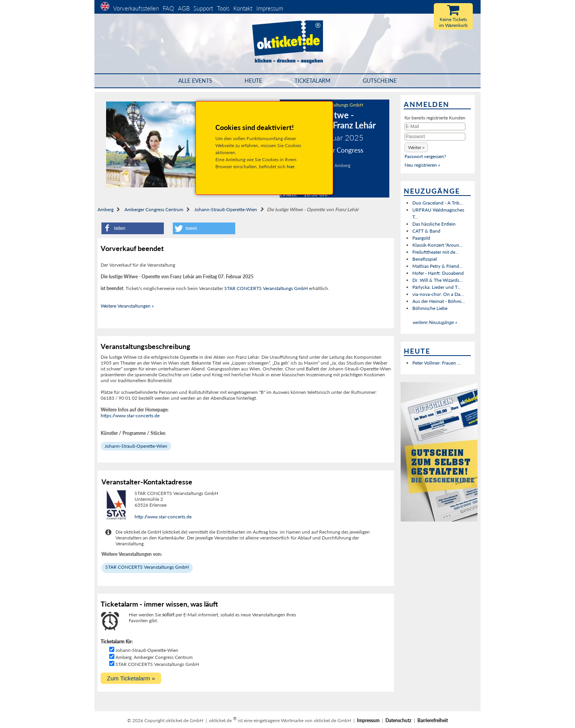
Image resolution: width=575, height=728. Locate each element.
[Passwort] (435, 137)
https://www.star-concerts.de (130, 416)
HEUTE (253, 81)
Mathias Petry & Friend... (437, 266)
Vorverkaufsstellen (136, 8)
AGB (184, 8)
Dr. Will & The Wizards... (437, 280)
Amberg (106, 209)
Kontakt (243, 8)
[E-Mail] (435, 126)
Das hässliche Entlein (434, 224)
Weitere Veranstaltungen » (127, 306)
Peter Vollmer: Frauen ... (437, 363)
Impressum (270, 8)
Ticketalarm (312, 81)
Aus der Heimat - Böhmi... (439, 301)
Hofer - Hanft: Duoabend (438, 273)
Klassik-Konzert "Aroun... (437, 245)
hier (291, 166)
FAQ (168, 8)
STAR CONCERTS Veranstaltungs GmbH (266, 288)
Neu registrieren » (422, 165)
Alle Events (195, 81)
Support (203, 8)
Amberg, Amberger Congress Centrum (154, 657)
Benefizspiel (425, 259)
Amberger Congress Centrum (154, 209)
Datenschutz (398, 720)
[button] (133, 228)
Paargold (421, 238)
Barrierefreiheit (433, 720)
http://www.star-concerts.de (163, 517)
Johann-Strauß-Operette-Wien (226, 209)
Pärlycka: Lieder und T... (437, 287)
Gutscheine (380, 81)
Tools (223, 8)
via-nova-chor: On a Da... (438, 294)
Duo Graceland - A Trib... (438, 203)
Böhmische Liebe (430, 308)
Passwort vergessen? (425, 156)
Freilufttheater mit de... (436, 252)
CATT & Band (426, 231)
